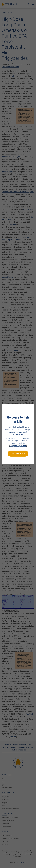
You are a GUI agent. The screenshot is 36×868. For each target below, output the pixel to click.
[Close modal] (30, 408)
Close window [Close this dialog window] (18, 453)
